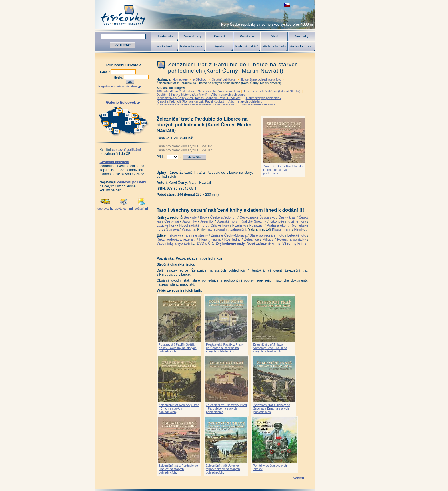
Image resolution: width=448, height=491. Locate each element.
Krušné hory (297, 221)
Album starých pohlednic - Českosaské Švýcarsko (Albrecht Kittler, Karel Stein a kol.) (210, 103)
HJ (137, 121)
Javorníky (189, 221)
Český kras (287, 217)
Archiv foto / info (302, 46)
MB (143, 123)
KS (131, 119)
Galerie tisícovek (192, 46)
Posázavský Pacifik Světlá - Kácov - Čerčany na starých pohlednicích (178, 348)
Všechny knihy (294, 243)
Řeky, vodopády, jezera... (176, 239)
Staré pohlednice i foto (267, 235)
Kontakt (220, 36)
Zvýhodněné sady (230, 243)
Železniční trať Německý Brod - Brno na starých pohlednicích (179, 408)
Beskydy (190, 217)
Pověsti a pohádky (292, 239)
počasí (139, 209)
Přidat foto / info (274, 46)
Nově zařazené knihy (263, 243)
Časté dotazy (192, 36)
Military (268, 239)
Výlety (219, 46)
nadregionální (217, 229)
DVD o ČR (205, 243)
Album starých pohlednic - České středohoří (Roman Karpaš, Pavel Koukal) (219, 100)
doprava (103, 209)
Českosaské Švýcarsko (258, 217)
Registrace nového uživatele (118, 86)
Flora (203, 239)
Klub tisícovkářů (247, 46)
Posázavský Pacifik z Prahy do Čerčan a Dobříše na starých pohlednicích (225, 348)
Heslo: (119, 77)
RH (135, 115)
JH (119, 110)
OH (128, 115)
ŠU (110, 129)
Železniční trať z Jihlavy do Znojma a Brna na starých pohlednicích (272, 408)
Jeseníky (207, 221)
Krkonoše (277, 221)
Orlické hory (220, 225)
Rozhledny (232, 239)
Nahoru (298, 478)
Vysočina (188, 229)
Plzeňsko (239, 225)
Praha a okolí (277, 225)
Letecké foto (297, 235)
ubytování (122, 209)
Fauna (216, 239)
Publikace (247, 36)
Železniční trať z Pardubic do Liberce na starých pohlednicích (283, 170)
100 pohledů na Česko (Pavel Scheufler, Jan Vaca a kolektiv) (198, 91)
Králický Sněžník (254, 221)
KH (105, 115)
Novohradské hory (193, 225)
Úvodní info (165, 36)
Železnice (252, 239)
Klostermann (282, 229)
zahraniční (238, 229)
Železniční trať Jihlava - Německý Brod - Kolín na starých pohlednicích (270, 348)
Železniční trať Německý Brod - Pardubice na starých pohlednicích (226, 408)
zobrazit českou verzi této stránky (287, 5)
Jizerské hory (227, 221)
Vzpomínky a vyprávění (174, 243)
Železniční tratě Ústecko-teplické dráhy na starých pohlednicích (223, 469)
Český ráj (172, 221)
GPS (274, 36)
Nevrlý (299, 229)
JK (116, 114)
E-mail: (106, 72)
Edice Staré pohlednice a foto (261, 79)
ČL (106, 123)
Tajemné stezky (196, 235)
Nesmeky (302, 36)
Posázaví (256, 225)
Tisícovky (174, 235)
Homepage (180, 79)
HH (141, 127)
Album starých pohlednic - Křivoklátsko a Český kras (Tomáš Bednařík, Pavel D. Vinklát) (202, 96)
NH (117, 131)
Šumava (172, 229)
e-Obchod (165, 46)
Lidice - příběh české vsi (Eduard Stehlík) (272, 91)
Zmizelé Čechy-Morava (229, 235)
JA (137, 130)
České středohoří (223, 217)
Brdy (204, 217)
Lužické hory (166, 225)
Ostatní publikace (224, 79)
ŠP (114, 125)
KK (125, 111)
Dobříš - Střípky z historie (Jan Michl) (182, 95)
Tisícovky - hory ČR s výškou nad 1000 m (205, 15)
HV (128, 123)
